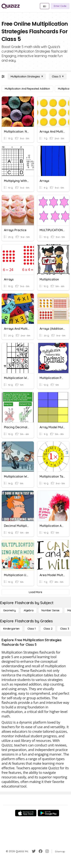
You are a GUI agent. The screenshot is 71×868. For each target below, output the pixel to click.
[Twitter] (34, 851)
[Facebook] (41, 851)
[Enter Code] (60, 6)
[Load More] (35, 592)
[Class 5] (58, 76)
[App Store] (26, 813)
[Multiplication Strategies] (27, 76)
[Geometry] (9, 610)
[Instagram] (47, 851)
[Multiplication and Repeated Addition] (27, 89)
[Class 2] (48, 629)
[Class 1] (32, 629)
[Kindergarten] (11, 629)
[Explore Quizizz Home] (11, 6)
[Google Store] (48, 813)
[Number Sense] (50, 610)
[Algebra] (29, 610)
